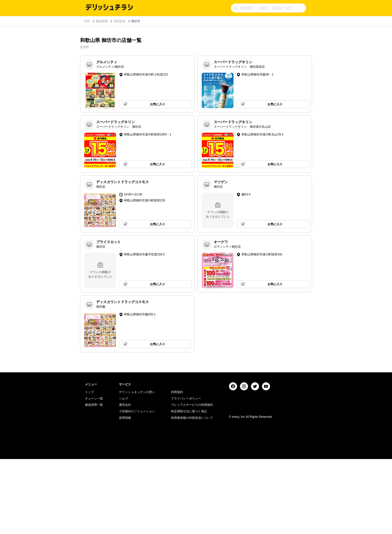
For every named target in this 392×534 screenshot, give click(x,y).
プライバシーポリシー (186, 474)
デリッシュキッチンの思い (137, 467)
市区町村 (119, 21)
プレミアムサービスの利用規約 (192, 480)
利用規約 (177, 467)
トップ (89, 467)
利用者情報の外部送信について (192, 493)
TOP (87, 21)
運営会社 (125, 480)
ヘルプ (123, 474)
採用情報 (125, 493)
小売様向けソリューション (137, 486)
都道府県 (102, 21)
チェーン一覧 (94, 474)
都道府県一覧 (94, 480)
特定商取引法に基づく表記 (189, 486)
